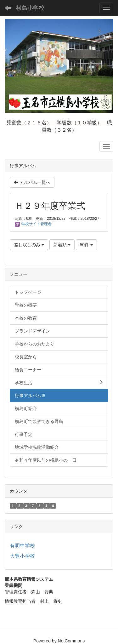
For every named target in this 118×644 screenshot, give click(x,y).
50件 (86, 245)
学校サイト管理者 (33, 224)
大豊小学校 (22, 556)
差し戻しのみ (29, 245)
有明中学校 (22, 546)
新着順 (62, 245)
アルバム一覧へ (32, 182)
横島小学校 (30, 8)
